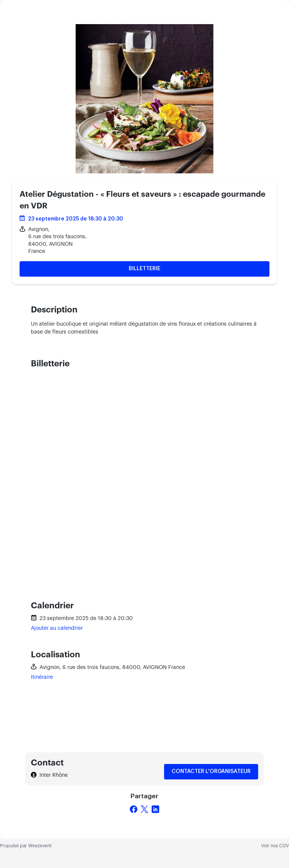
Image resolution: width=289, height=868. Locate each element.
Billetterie (144, 269)
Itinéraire (42, 677)
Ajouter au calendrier (57, 628)
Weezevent (40, 846)
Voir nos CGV (275, 846)
